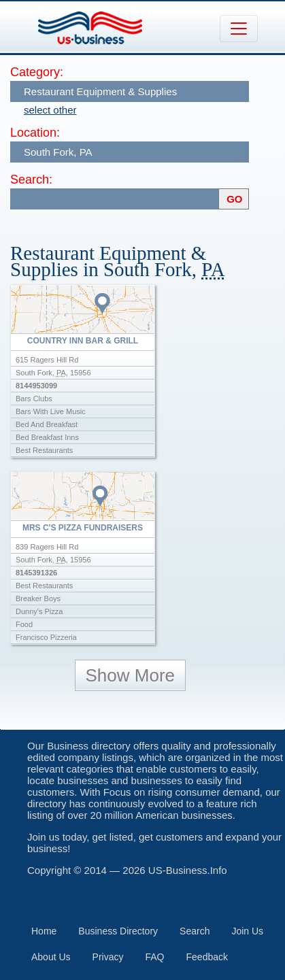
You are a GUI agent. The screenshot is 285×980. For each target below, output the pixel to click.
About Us (51, 957)
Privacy (108, 957)
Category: (37, 72)
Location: (35, 133)
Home (44, 931)
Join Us (247, 931)
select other (50, 110)
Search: (31, 180)
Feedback (207, 957)
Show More (131, 675)
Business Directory (118, 931)
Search (195, 931)
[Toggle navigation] (239, 29)
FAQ (155, 957)
